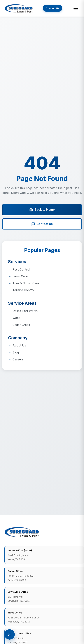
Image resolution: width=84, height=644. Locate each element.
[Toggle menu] (76, 8)
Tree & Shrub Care (26, 283)
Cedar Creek (21, 325)
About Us (19, 345)
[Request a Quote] (10, 634)
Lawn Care (20, 276)
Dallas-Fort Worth (25, 311)
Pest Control (21, 269)
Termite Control (23, 290)
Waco (16, 318)
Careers (18, 359)
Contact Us (52, 8)
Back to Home (42, 210)
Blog (16, 352)
